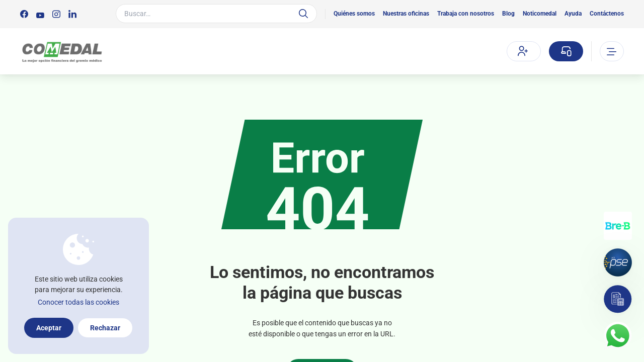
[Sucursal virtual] (566, 51)
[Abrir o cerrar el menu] (612, 51)
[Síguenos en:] (24, 14)
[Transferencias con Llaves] (618, 226)
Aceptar (49, 328)
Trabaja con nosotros (466, 14)
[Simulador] (618, 299)
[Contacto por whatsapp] (618, 336)
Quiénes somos (354, 14)
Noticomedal (540, 14)
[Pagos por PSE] (618, 262)
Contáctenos (607, 14)
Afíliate (523, 51)
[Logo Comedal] (62, 52)
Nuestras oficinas (406, 14)
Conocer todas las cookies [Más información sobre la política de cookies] (78, 302)
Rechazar (105, 328)
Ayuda (573, 14)
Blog (508, 14)
